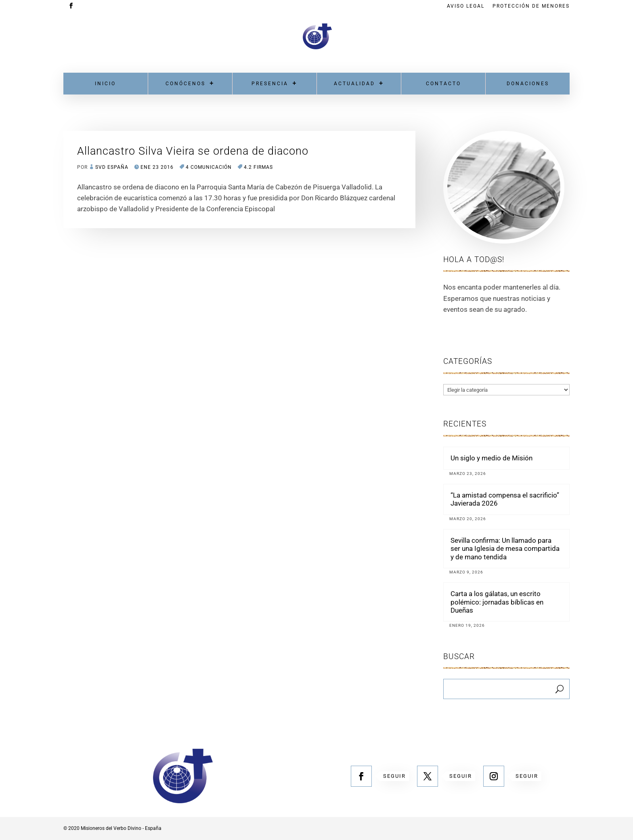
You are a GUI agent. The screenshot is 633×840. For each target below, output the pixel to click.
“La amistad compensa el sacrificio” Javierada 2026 (505, 499)
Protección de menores (531, 6)
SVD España (112, 167)
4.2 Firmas (258, 167)
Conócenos (185, 84)
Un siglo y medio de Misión (492, 458)
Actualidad (354, 84)
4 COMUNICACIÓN (209, 167)
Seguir (394, 776)
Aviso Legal (466, 6)
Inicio (105, 84)
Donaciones (528, 84)
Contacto (443, 84)
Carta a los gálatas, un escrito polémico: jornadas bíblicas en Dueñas (497, 602)
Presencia (270, 84)
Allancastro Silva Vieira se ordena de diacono (193, 151)
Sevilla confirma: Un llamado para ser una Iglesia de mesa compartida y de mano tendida (505, 549)
